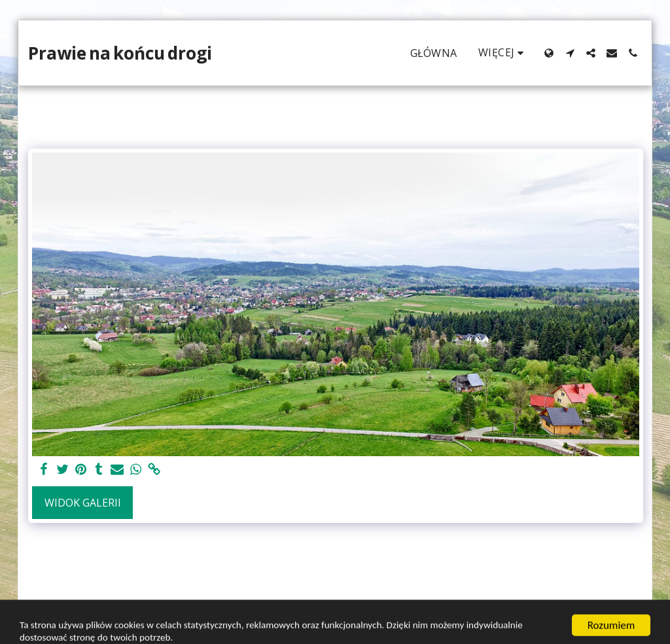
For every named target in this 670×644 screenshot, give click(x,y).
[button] (570, 53)
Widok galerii (83, 503)
